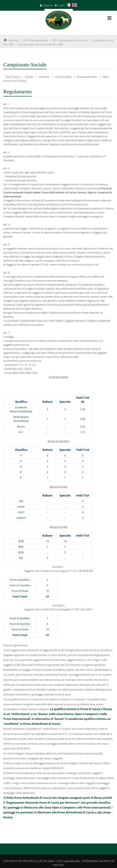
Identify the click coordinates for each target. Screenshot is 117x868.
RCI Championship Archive (70, 40)
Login (61, 5)
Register (48, 5)
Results (14, 40)
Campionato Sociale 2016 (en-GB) (41, 44)
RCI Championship (35, 40)
